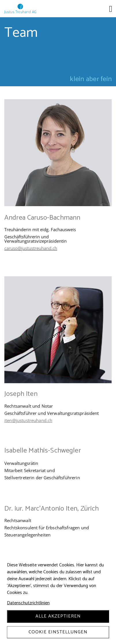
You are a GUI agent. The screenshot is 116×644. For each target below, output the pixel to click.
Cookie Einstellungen (58, 632)
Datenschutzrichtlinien (28, 603)
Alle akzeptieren (58, 616)
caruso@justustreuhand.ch (31, 248)
